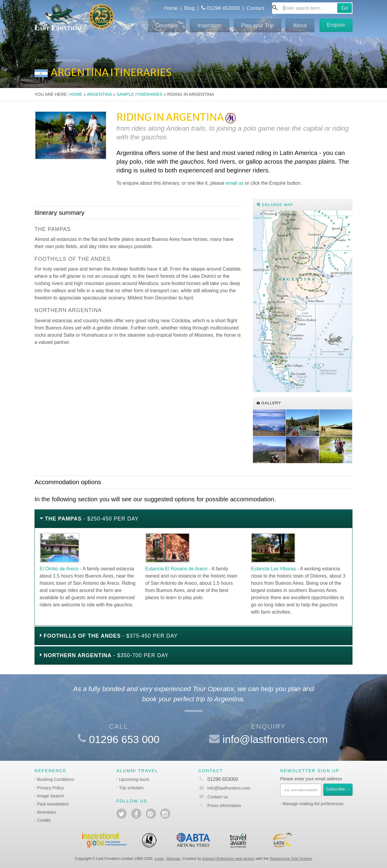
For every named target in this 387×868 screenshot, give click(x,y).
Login (159, 859)
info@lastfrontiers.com (275, 739)
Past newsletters (53, 804)
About (300, 26)
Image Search (50, 796)
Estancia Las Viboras (273, 569)
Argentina (99, 94)
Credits (44, 820)
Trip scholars (131, 788)
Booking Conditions (55, 779)
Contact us (218, 797)
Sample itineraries (140, 94)
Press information (224, 806)
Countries (167, 26)
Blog (189, 8)
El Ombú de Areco (59, 569)
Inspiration (210, 26)
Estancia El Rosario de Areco (176, 569)
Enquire (336, 25)
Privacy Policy (50, 788)
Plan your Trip (258, 26)
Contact (256, 8)
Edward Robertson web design (228, 859)
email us (235, 183)
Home (171, 8)
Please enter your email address (311, 779)
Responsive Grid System (291, 859)
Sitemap (173, 859)
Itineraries (46, 812)
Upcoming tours (134, 779)
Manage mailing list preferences (313, 804)
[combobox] (312, 8)
